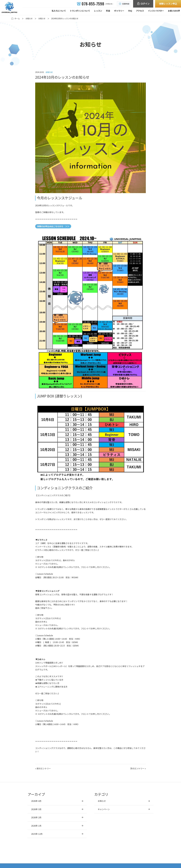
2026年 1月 (36, 826)
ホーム (17, 18)
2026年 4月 (36, 801)
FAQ (130, 11)
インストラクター (156, 11)
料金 (108, 11)
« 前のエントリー (43, 768)
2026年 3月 (36, 809)
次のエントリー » (138, 768)
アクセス (140, 11)
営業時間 (124, 4)
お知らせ (29, 18)
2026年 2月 (36, 817)
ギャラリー (119, 11)
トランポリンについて (80, 11)
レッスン (98, 11)
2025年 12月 (37, 834)
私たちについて (59, 11)
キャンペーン (104, 809)
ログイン (143, 4)
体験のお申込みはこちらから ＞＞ (53, 226)
